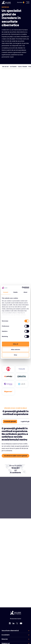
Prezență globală (10, 421)
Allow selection (15, 349)
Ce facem (13, 67)
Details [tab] (16, 292)
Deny (15, 355)
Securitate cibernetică (10, 631)
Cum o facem (22, 67)
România (21, 2)
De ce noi (5, 67)
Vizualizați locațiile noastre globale (15, 456)
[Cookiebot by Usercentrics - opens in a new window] (22, 288)
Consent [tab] (6, 292)
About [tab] (25, 292)
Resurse (5, 639)
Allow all (15, 344)
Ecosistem (6, 635)
